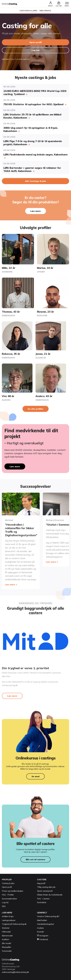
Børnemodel (7, 936)
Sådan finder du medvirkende (50, 895)
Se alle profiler (36, 409)
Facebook (42, 939)
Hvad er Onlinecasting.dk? (48, 916)
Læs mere (36, 211)
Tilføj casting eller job (46, 887)
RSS (4, 906)
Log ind (35, 50)
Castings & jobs (29, 11)
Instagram (43, 936)
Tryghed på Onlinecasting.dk (14, 924)
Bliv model (6, 943)
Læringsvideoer (9, 920)
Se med (35, 776)
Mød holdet (42, 920)
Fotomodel (7, 951)
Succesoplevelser (9, 899)
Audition (5, 939)
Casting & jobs (8, 883)
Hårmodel (6, 932)
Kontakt (40, 932)
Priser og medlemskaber (13, 891)
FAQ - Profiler (8, 895)
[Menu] (67, 3)
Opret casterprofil (45, 891)
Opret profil (35, 42)
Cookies (40, 928)
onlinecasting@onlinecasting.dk (15, 972)
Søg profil (41, 883)
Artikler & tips (8, 916)
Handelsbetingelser (46, 924)
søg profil (45, 11)
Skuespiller (6, 947)
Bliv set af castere (35, 859)
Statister (6, 928)
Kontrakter (42, 902)
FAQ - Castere (43, 899)
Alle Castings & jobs (36, 181)
